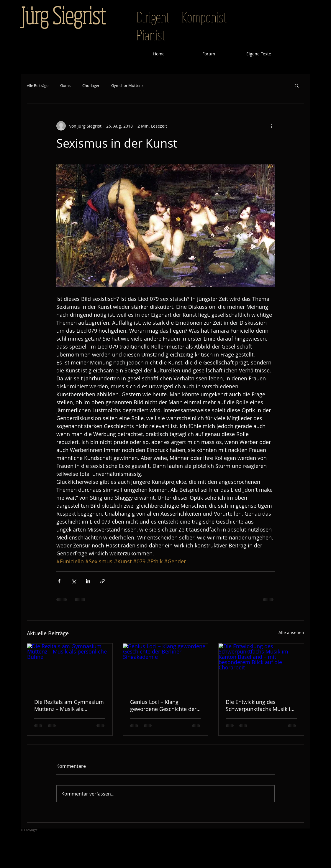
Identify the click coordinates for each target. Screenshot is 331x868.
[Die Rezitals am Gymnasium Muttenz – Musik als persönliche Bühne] (70, 667)
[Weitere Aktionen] (271, 126)
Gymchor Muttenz (127, 86)
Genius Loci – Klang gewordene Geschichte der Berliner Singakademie (163, 705)
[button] (297, 85)
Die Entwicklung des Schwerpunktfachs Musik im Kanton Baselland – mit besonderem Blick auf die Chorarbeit (260, 705)
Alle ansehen (291, 632)
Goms (65, 86)
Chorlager (91, 86)
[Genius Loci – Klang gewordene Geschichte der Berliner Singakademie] (166, 667)
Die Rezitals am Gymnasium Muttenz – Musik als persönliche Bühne (69, 705)
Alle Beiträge (38, 86)
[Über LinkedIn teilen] (88, 581)
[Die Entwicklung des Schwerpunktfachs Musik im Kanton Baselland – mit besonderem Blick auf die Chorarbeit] (261, 667)
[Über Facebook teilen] (59, 581)
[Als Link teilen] (103, 581)
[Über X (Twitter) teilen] (74, 581)
